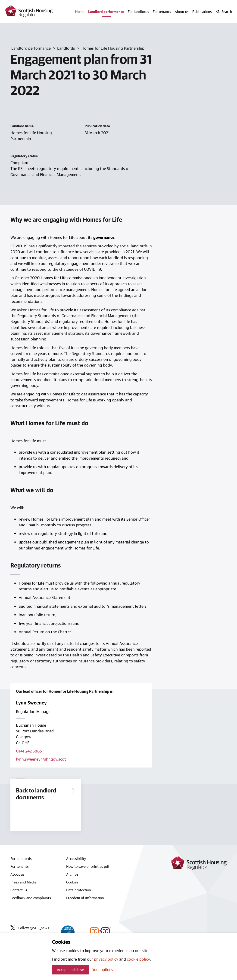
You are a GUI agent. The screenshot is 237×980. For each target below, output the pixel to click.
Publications (202, 12)
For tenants (162, 12)
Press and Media (23, 882)
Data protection (79, 890)
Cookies (72, 882)
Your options (103, 969)
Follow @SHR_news (30, 928)
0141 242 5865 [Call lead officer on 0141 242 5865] (29, 751)
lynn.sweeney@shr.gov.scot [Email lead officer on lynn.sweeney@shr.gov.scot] (41, 759)
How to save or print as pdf (88, 866)
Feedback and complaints (31, 898)
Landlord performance (106, 12)
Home (80, 12)
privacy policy (106, 959)
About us (182, 12)
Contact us (19, 890)
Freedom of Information (85, 898)
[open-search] (224, 12)
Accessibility (76, 859)
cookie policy (138, 959)
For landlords (138, 12)
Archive (72, 874)
